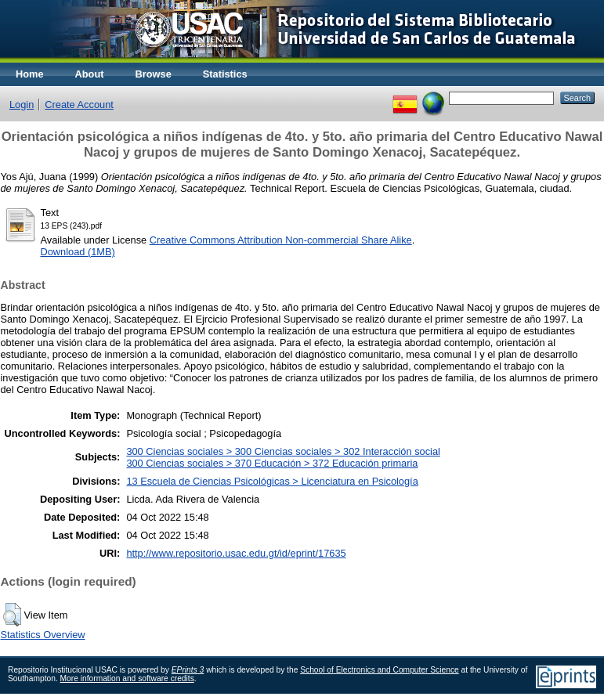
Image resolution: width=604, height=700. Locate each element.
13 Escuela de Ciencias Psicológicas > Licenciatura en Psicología (272, 481)
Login (22, 105)
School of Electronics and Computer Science (380, 670)
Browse (154, 74)
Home (30, 74)
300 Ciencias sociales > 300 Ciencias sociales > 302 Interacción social (283, 451)
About (90, 74)
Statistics (225, 74)
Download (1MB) (78, 252)
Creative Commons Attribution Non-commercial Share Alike (281, 240)
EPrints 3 (188, 670)
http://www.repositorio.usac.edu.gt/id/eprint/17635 (236, 553)
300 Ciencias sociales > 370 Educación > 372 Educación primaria (272, 463)
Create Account (79, 105)
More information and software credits (127, 678)
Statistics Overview (43, 635)
